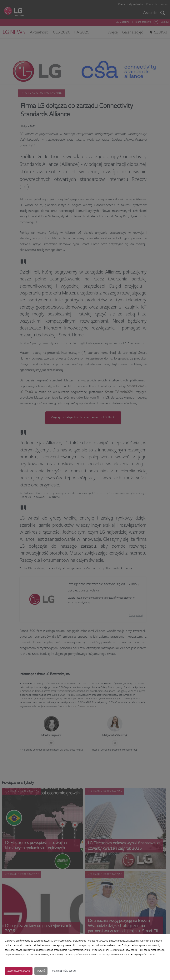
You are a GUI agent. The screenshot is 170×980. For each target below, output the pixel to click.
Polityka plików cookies (64, 971)
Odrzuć (41, 971)
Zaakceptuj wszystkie (19, 971)
